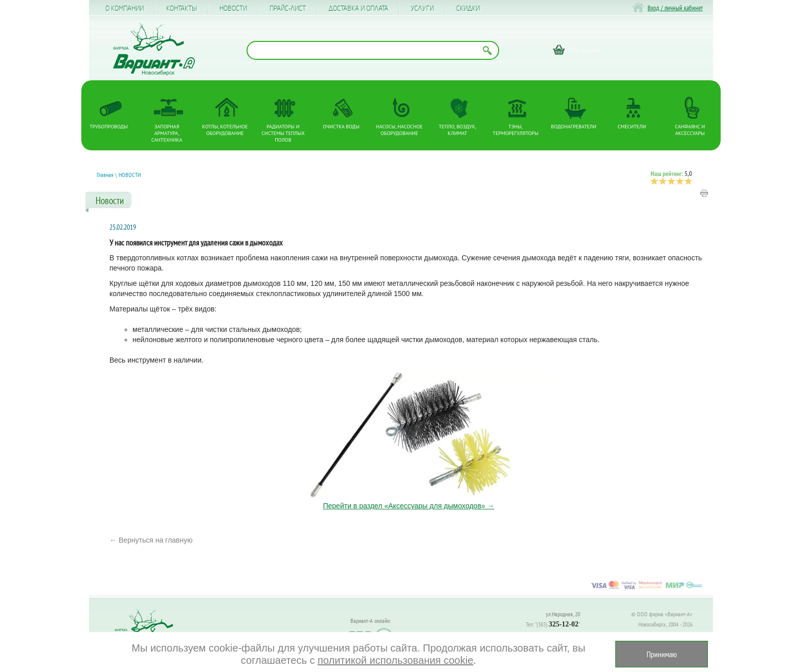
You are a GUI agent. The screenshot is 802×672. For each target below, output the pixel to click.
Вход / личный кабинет (675, 8)
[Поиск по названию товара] (373, 50)
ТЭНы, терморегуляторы (515, 130)
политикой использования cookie (395, 660)
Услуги (422, 9)
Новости (233, 9)
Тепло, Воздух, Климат (458, 130)
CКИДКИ (468, 9)
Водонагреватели (574, 127)
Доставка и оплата (358, 9)
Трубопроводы (108, 127)
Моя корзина (584, 50)
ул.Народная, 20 (563, 614)
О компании (125, 9)
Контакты (182, 9)
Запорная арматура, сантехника (167, 133)
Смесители (632, 127)
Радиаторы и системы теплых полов (283, 133)
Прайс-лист (288, 9)
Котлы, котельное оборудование (225, 130)
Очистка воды (341, 127)
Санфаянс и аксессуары (690, 130)
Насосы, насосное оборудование (399, 130)
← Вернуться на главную (151, 540)
